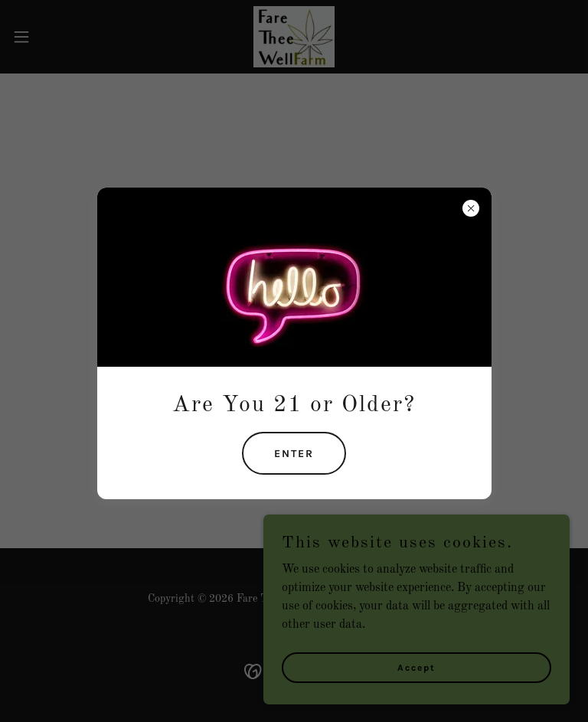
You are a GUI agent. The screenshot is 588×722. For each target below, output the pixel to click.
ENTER (294, 454)
